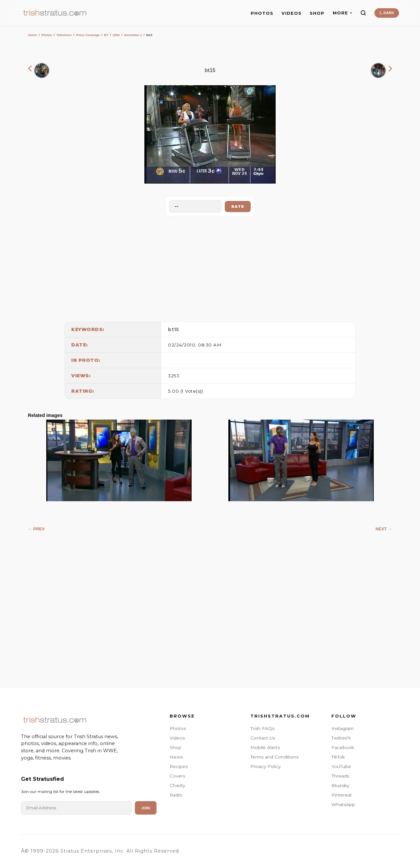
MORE (342, 13)
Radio (176, 795)
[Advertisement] (210, 267)
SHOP (317, 13)
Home (33, 35)
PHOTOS (262, 13)
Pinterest (342, 795)
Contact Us (263, 738)
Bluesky (340, 785)
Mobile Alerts (265, 747)
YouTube (341, 766)
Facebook (343, 747)
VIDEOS (292, 13)
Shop (176, 747)
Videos (177, 738)
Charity (177, 785)
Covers (177, 776)
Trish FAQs (262, 728)
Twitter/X (341, 738)
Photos (47, 35)
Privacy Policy (265, 766)
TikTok (338, 757)
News (176, 757)
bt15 (173, 329)
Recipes (179, 766)
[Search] (363, 13)
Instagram (343, 728)
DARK (387, 13)
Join (146, 808)
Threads (340, 776)
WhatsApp (343, 804)
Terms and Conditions (274, 757)
